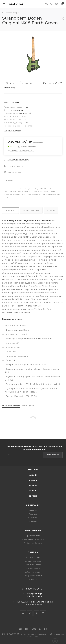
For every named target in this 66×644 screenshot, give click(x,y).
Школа (33, 480)
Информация (33, 530)
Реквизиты (33, 518)
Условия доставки (33, 561)
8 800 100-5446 (34, 589)
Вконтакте (23, 613)
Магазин (33, 470)
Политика (33, 514)
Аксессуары (28, 405)
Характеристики (31, 210)
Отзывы (51, 210)
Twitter (30, 613)
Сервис (33, 496)
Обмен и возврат (33, 572)
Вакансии (33, 510)
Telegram (36, 613)
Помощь (33, 552)
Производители (33, 536)
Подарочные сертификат (33, 539)
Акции (33, 475)
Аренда (33, 485)
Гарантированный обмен (18, 159)
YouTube (43, 613)
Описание (10, 210)
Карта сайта (33, 579)
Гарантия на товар (33, 565)
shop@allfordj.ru (35, 594)
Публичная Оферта (33, 543)
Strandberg (10, 88)
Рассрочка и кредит (33, 576)
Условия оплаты (33, 557)
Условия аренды (33, 568)
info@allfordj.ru (35, 596)
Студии (33, 491)
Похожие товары (11, 405)
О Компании (33, 505)
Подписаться (53, 455)
